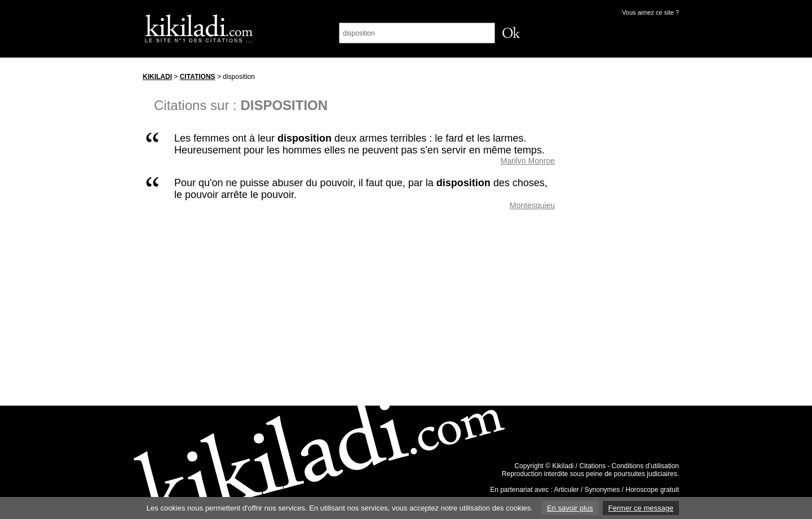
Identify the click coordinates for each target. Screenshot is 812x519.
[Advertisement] (628, 236)
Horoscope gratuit (652, 490)
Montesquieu (532, 205)
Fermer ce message (641, 508)
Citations (198, 77)
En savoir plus (570, 508)
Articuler (567, 490)
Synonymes (603, 490)
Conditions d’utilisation (645, 466)
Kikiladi (157, 77)
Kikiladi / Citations (579, 466)
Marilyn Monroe (528, 161)
